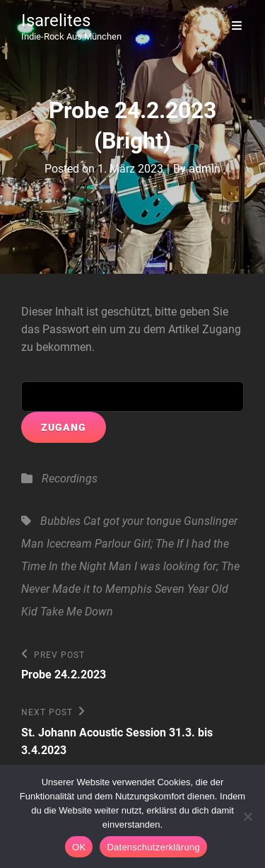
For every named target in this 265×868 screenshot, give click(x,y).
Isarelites (56, 21)
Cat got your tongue (132, 521)
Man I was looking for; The (174, 566)
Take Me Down (77, 612)
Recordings (70, 479)
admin (205, 169)
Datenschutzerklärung (153, 847)
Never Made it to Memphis (87, 589)
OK (79, 847)
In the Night (77, 566)
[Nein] (247, 816)
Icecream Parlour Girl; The (110, 544)
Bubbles (60, 521)
